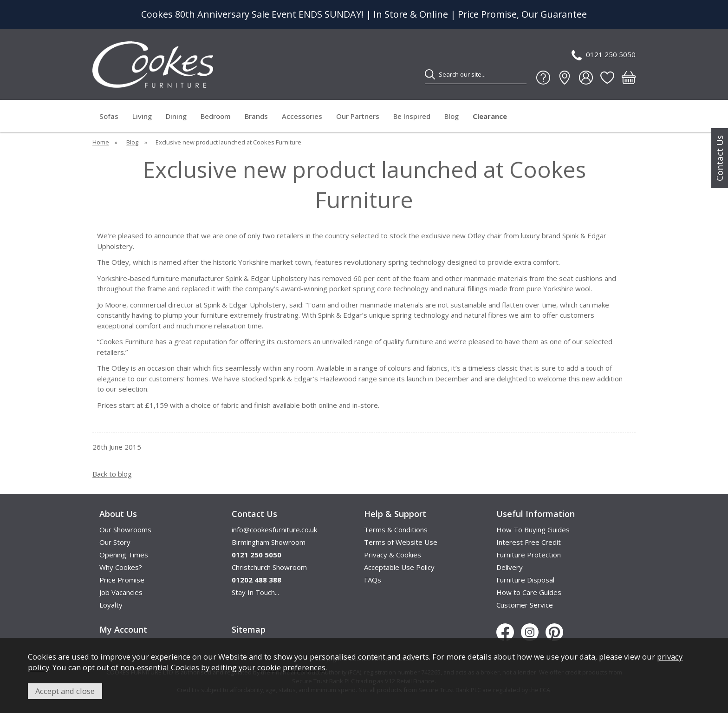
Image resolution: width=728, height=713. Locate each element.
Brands (256, 116)
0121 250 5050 (604, 55)
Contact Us (720, 158)
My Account (123, 629)
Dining (176, 116)
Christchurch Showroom (269, 567)
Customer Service (525, 605)
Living (142, 116)
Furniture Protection (529, 555)
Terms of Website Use (401, 542)
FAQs (373, 580)
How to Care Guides (529, 592)
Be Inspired (412, 116)
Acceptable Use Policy (399, 567)
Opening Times (124, 555)
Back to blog (112, 474)
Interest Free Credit (529, 542)
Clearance (490, 116)
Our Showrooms (125, 530)
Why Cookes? (121, 567)
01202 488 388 (257, 580)
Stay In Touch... (255, 592)
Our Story (115, 542)
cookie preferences (291, 667)
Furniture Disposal (525, 580)
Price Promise (122, 580)
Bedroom (216, 116)
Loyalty (111, 605)
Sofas (109, 116)
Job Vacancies (121, 592)
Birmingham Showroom (269, 542)
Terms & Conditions (396, 530)
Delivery (510, 567)
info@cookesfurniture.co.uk (274, 530)
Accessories (302, 116)
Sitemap (249, 629)
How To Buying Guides (533, 530)
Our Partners (358, 116)
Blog (452, 116)
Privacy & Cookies (393, 555)
